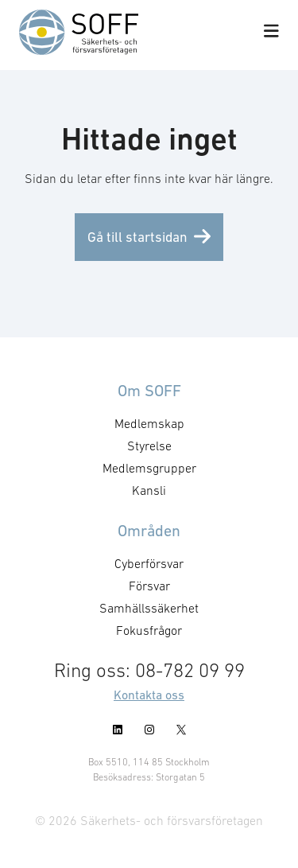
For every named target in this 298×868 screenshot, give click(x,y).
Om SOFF (149, 391)
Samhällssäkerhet (149, 608)
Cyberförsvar (149, 563)
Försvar (149, 586)
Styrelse (149, 446)
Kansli (149, 490)
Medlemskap (149, 423)
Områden (149, 531)
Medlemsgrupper (149, 468)
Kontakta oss (149, 695)
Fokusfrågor (149, 630)
